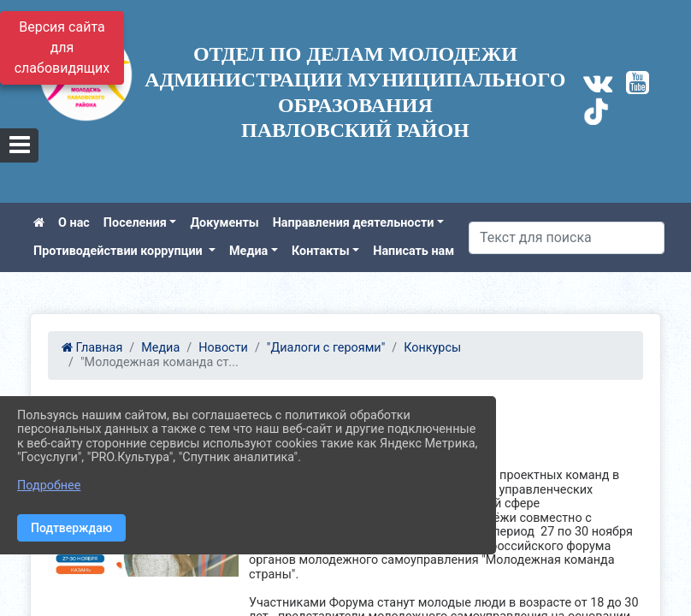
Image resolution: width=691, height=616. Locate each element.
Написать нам (413, 251)
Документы (224, 223)
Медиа (248, 251)
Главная (92, 348)
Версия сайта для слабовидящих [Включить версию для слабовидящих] (62, 47)
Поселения (135, 223)
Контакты (321, 251)
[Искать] (567, 238)
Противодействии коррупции (119, 251)
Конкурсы (432, 348)
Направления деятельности (354, 223)
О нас (74, 223)
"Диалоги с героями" (326, 348)
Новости (223, 348)
